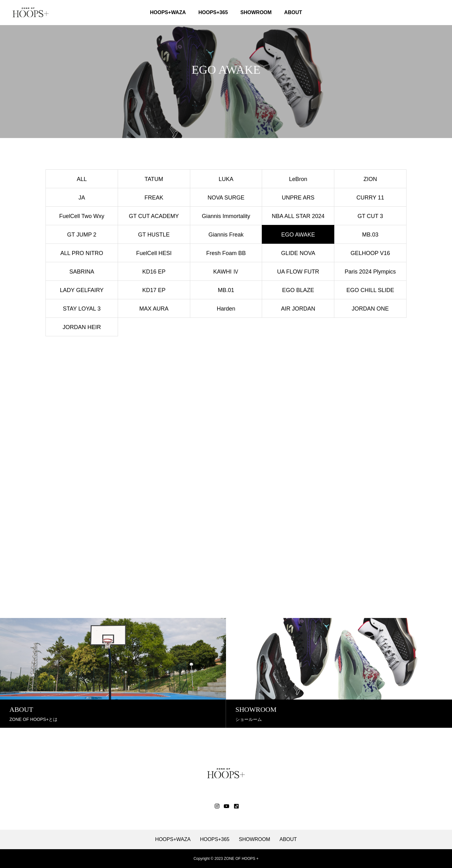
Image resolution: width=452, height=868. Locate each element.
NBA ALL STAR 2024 (298, 216)
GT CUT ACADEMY (154, 216)
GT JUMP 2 (82, 235)
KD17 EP (154, 290)
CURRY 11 (370, 198)
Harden (226, 309)
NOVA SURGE (226, 198)
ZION (370, 179)
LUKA (226, 179)
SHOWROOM (256, 12)
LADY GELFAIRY (82, 290)
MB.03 (370, 235)
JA (82, 198)
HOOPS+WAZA (168, 12)
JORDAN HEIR (82, 327)
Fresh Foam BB (226, 253)
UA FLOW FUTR (298, 272)
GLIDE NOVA (298, 253)
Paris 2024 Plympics (370, 272)
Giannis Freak (226, 235)
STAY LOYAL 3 (82, 309)
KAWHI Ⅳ (226, 272)
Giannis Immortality (226, 216)
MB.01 (226, 290)
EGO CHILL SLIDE (370, 290)
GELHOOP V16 (370, 253)
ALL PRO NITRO (82, 253)
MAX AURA (154, 309)
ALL (82, 179)
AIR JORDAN (298, 309)
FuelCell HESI (154, 253)
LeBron (298, 179)
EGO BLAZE (298, 290)
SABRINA (82, 272)
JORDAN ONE (370, 309)
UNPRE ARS (298, 198)
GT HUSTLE (154, 235)
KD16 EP (154, 272)
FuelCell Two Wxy (82, 216)
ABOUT (293, 12)
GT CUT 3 (370, 216)
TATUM (154, 179)
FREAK (154, 198)
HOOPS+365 (213, 12)
